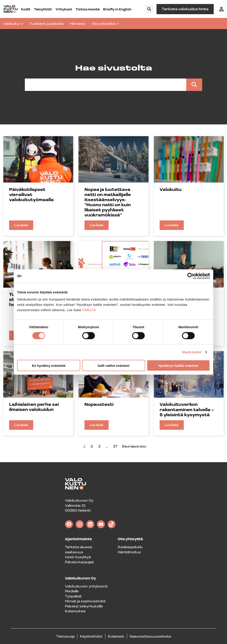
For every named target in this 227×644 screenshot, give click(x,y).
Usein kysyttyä (78, 557)
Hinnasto (78, 23)
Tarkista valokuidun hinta (185, 9)
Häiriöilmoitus (129, 552)
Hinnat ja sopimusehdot (85, 601)
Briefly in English (117, 9)
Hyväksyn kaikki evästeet (178, 365)
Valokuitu (13, 23)
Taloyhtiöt (43, 9)
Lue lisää (24, 226)
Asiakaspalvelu (130, 547)
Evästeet (116, 636)
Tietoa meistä (88, 9)
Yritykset (64, 9)
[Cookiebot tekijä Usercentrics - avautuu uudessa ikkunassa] (191, 276)
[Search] (194, 85)
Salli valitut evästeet (113, 365)
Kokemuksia (75, 611)
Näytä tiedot (192, 352)
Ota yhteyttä (105, 23)
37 (115, 446)
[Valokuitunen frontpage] (11, 9)
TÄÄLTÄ (89, 310)
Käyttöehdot (91, 636)
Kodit (26, 9)
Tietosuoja (65, 636)
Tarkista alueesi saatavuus (78, 549)
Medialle (72, 591)
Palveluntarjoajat (79, 562)
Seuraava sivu (134, 446)
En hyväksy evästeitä (49, 365)
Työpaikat (73, 596)
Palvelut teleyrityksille (84, 606)
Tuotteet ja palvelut (47, 23)
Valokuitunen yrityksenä (86, 586)
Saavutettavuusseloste (150, 636)
